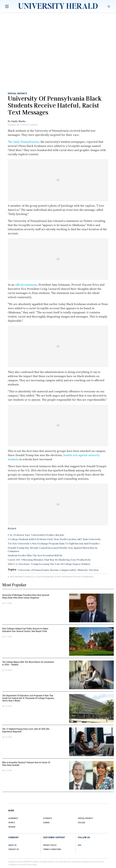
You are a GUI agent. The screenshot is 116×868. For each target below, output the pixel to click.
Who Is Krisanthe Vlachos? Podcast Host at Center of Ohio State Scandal (26, 764)
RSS (80, 845)
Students (48, 818)
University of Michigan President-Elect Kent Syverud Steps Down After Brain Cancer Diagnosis (26, 596)
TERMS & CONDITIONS (52, 849)
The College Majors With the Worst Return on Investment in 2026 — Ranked (28, 663)
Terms (98, 862)
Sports (12, 823)
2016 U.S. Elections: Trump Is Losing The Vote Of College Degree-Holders (49, 564)
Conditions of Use (15, 865)
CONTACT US (14, 849)
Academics (13, 818)
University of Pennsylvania (34, 570)
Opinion (12, 827)
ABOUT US (12, 845)
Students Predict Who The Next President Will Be (35, 555)
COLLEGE (82, 823)
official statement (26, 285)
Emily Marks (18, 121)
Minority (83, 570)
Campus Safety (68, 570)
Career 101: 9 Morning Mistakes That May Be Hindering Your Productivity (49, 560)
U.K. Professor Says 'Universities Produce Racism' (36, 535)
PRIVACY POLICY (50, 845)
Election (94, 570)
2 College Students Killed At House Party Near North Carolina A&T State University (54, 539)
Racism (54, 570)
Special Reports (17, 93)
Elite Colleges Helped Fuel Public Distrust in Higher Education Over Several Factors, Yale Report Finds (25, 630)
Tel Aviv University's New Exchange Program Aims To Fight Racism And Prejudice (54, 543)
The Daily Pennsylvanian (23, 142)
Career (46, 823)
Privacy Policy (31, 865)
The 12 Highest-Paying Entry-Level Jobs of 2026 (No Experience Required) (26, 730)
